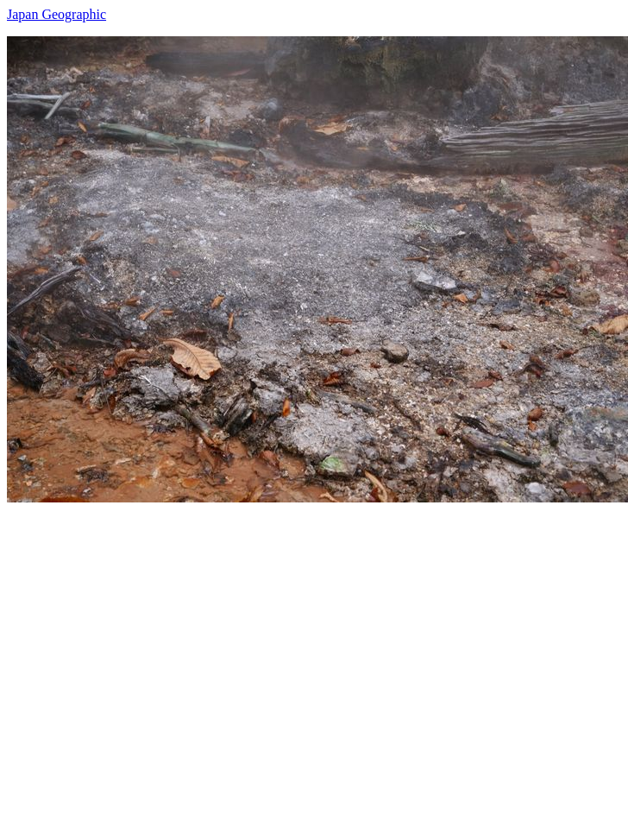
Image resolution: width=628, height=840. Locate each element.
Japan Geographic (57, 14)
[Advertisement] (162, 664)
